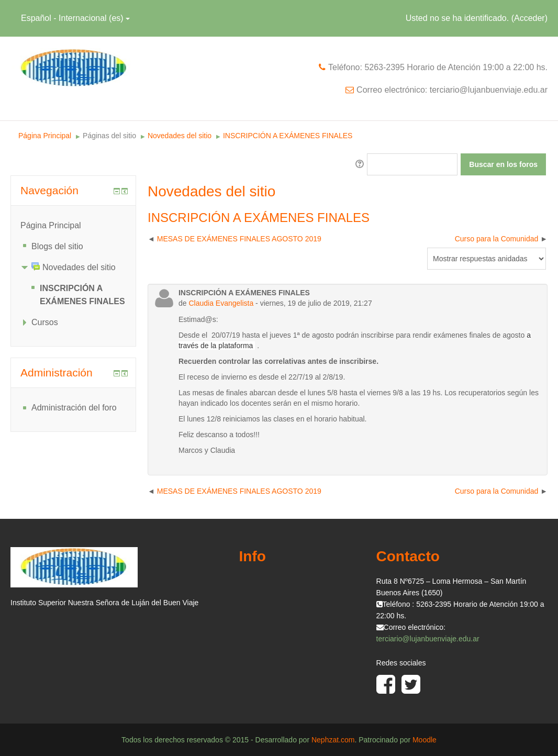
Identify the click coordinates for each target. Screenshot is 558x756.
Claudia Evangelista (221, 303)
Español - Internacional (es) (75, 18)
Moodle (425, 740)
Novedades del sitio (180, 136)
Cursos (45, 322)
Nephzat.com (333, 740)
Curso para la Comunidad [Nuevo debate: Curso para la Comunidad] (497, 239)
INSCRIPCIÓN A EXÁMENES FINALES (288, 136)
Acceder (529, 18)
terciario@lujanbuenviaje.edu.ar (428, 639)
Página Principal (45, 136)
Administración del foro (74, 408)
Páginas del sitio (109, 136)
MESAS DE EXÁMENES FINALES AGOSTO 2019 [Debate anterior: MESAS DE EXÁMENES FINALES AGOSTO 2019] (239, 239)
